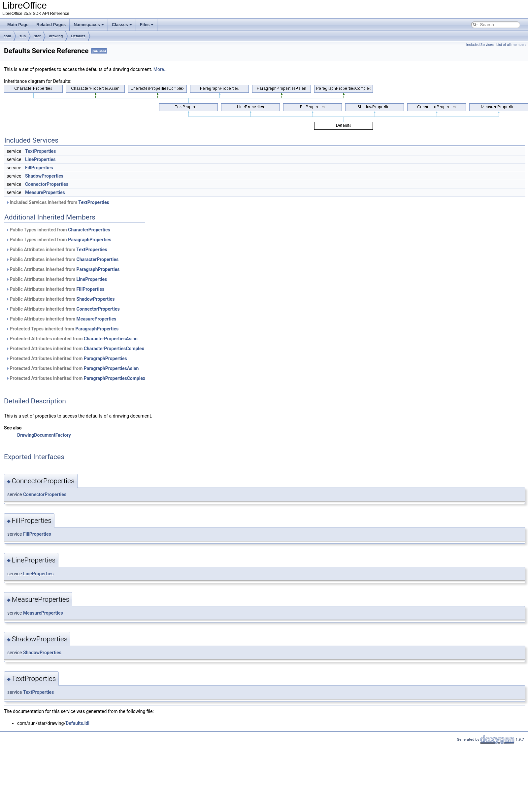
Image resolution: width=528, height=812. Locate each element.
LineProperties (40, 159)
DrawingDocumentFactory (44, 435)
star (37, 36)
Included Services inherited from (57, 202)
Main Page (18, 25)
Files (147, 25)
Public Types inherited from (58, 230)
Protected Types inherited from (62, 329)
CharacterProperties (89, 230)
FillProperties (39, 168)
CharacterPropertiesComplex (114, 349)
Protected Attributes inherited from (72, 339)
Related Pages (51, 25)
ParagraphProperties (90, 240)
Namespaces (89, 25)
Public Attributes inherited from (56, 250)
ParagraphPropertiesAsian (111, 368)
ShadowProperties (44, 176)
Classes (122, 25)
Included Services (480, 45)
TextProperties (40, 151)
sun (23, 36)
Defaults (78, 36)
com (7, 36)
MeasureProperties (45, 192)
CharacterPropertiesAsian (111, 339)
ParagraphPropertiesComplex (115, 378)
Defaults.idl (78, 723)
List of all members (511, 45)
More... (161, 69)
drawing (56, 36)
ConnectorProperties (47, 184)
